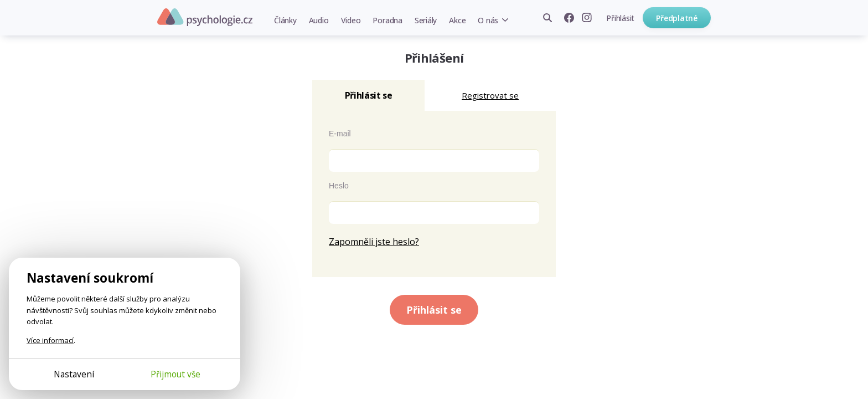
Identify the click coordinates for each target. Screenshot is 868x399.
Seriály (426, 20)
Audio (319, 20)
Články (285, 20)
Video (351, 20)
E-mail (340, 134)
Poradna (387, 20)
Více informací (50, 340)
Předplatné (677, 18)
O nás (488, 20)
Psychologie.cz (205, 17)
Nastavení (74, 374)
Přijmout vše (175, 374)
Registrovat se (490, 95)
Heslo (339, 186)
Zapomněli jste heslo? (374, 242)
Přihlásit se (434, 310)
